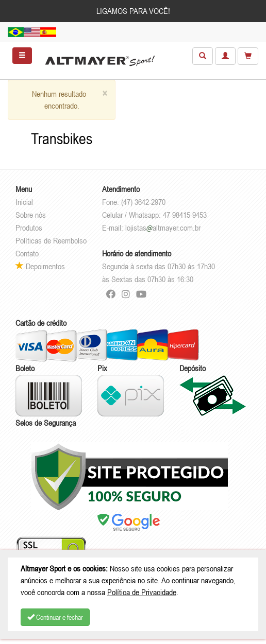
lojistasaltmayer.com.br (163, 228)
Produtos (29, 228)
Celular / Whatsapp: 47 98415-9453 (154, 215)
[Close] (105, 93)
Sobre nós (31, 215)
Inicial (24, 202)
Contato (27, 253)
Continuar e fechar (55, 617)
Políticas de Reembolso (51, 240)
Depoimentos (40, 266)
